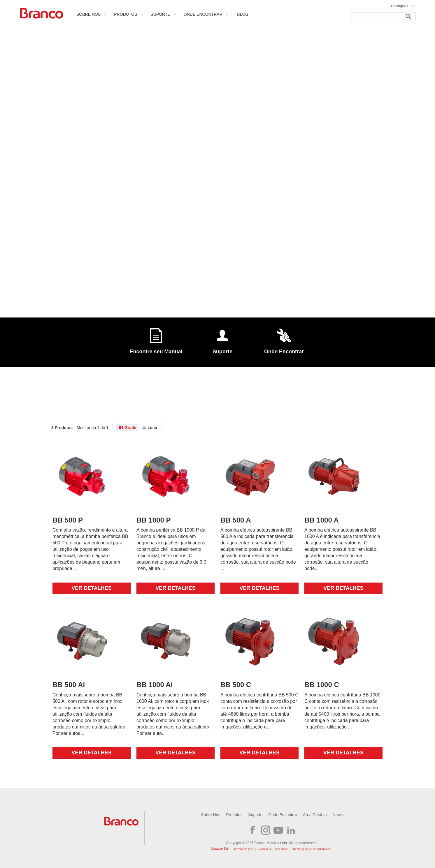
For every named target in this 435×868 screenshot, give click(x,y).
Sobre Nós (211, 815)
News (338, 815)
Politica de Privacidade (273, 849)
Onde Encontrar (206, 14)
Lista (152, 428)
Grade (130, 428)
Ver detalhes (92, 588)
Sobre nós (92, 14)
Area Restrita (315, 815)
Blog (243, 14)
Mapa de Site (220, 849)
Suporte (163, 14)
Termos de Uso (243, 849)
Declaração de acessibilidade (312, 849)
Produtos (129, 14)
